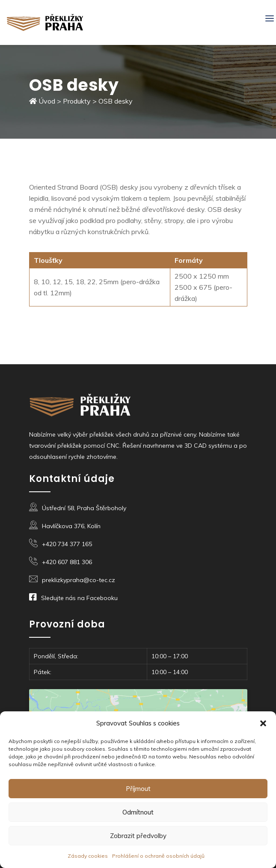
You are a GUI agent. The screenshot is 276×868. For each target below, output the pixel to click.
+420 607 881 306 (67, 562)
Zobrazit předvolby (138, 836)
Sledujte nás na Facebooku (79, 598)
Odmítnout (138, 812)
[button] (263, 723)
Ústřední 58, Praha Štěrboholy (84, 508)
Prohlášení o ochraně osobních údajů (158, 856)
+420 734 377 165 (67, 544)
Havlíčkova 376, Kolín (71, 526)
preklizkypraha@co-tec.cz (79, 580)
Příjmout (138, 789)
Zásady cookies (88, 856)
